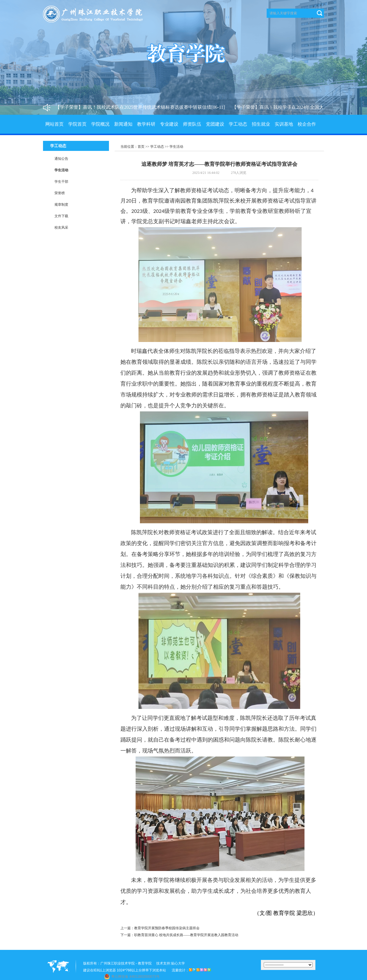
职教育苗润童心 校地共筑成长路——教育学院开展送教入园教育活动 (186, 935)
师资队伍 (192, 124)
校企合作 (307, 124)
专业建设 (169, 124)
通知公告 (61, 159)
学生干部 (61, 182)
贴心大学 (178, 963)
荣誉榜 (60, 193)
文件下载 (61, 216)
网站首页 (54, 124)
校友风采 (61, 227)
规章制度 (61, 205)
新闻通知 (123, 124)
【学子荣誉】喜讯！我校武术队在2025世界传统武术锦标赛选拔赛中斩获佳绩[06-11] (142, 107)
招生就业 (261, 124)
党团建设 (215, 124)
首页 (141, 147)
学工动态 (238, 124)
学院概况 (100, 124)
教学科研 (146, 124)
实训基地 (284, 124)
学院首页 (77, 124)
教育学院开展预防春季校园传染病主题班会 (167, 928)
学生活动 (61, 170)
